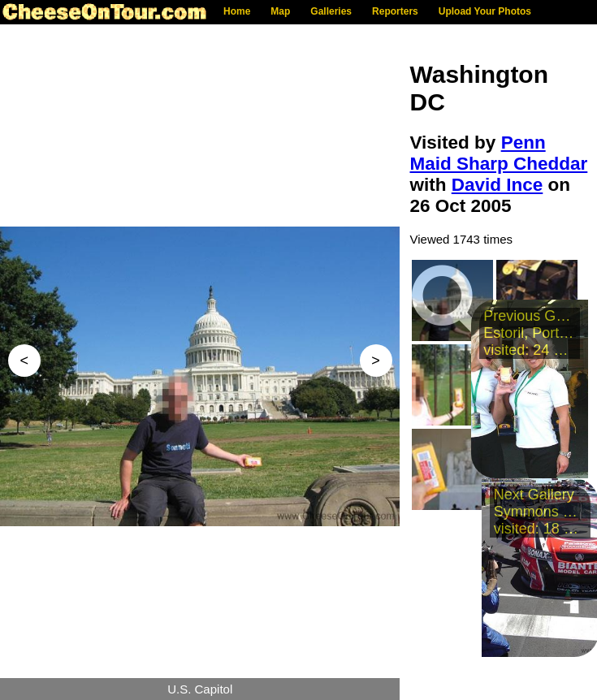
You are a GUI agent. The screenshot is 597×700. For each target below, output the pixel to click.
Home (237, 11)
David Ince (497, 185)
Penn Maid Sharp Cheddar (499, 153)
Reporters (395, 11)
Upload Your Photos (485, 11)
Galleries (331, 11)
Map (280, 11)
